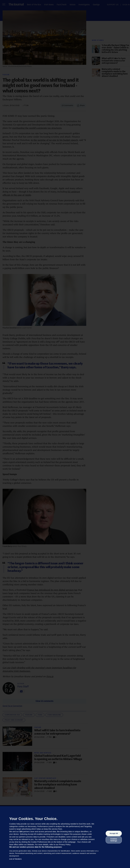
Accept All (114, 833)
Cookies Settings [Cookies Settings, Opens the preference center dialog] (114, 840)
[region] (65, 837)
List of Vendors (15, 859)
